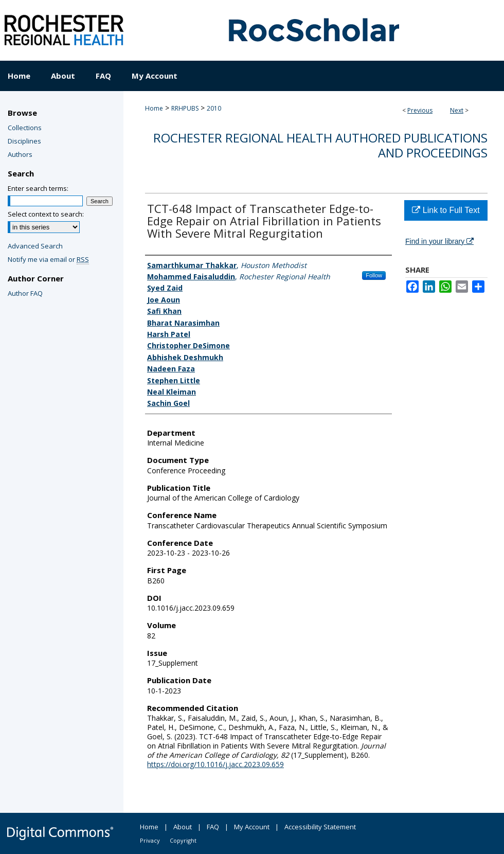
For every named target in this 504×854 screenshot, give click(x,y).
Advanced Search (35, 246)
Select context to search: (46, 214)
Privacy (150, 840)
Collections (25, 128)
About (183, 827)
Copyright (183, 840)
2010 (214, 108)
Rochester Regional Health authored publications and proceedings (320, 145)
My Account (252, 827)
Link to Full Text (446, 210)
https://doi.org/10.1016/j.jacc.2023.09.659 (215, 764)
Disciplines (24, 141)
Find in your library (439, 241)
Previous (420, 110)
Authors (20, 154)
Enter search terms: (38, 188)
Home (154, 108)
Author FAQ (25, 293)
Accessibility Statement (320, 827)
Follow (374, 275)
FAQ (213, 827)
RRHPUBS (185, 108)
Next (457, 110)
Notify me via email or (48, 259)
